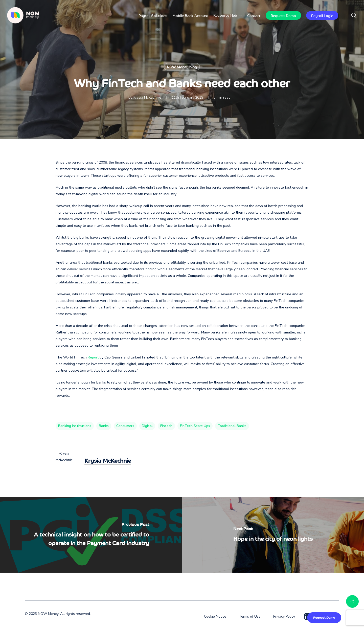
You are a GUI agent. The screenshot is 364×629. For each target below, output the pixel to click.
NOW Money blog (182, 67)
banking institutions (75, 426)
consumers (125, 426)
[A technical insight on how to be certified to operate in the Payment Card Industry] (91, 535)
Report (93, 357)
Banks (104, 426)
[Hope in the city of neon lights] (273, 535)
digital (147, 426)
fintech (166, 426)
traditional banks (232, 426)
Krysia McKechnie (147, 97)
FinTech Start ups (195, 426)
